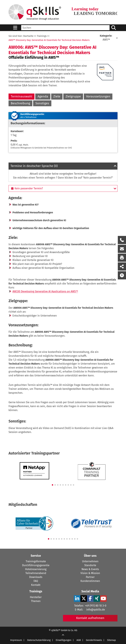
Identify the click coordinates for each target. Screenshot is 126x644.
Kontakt (36, 585)
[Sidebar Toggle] (15, 28)
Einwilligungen (64, 640)
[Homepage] (35, 12)
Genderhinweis (94, 640)
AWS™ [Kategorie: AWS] (106, 38)
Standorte (90, 565)
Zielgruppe (73, 96)
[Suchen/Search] (114, 28)
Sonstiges (42, 103)
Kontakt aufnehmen (90, 618)
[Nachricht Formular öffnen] (122, 249)
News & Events (90, 569)
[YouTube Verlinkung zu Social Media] (103, 599)
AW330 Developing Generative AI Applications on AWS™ (45, 291)
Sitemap (111, 640)
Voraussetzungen (98, 96)
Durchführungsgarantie (36, 565)
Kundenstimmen (90, 581)
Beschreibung (21, 103)
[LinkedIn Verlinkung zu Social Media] (77, 599)
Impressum (16, 640)
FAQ (36, 581)
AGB (79, 640)
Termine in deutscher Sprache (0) (34, 166)
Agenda (43, 96)
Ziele (57, 96)
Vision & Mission (90, 573)
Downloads (36, 577)
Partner (90, 577)
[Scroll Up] (63, 635)
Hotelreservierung (36, 569)
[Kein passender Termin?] (63, 188)
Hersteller (36, 597)
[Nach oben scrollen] (122, 275)
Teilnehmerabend (36, 573)
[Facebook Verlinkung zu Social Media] (90, 599)
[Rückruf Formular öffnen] (122, 240)
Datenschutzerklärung (39, 640)
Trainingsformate (36, 561)
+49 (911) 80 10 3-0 (95, 606)
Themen (36, 601)
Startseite (28, 36)
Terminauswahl (22, 96)
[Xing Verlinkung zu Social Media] (97, 599)
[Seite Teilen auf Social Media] (122, 266)
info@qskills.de (96, 610)
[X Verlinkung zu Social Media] (84, 599)
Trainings (42, 36)
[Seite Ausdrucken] (122, 258)
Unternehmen (90, 561)
